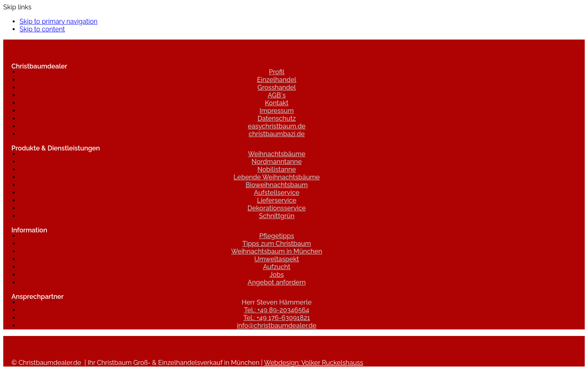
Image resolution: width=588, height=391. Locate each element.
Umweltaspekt (276, 259)
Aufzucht (276, 267)
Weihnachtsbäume (277, 154)
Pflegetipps (277, 236)
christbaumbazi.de (277, 134)
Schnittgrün (276, 216)
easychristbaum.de (277, 126)
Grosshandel (277, 87)
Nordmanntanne (277, 162)
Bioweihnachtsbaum (277, 185)
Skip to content (42, 29)
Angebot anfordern (277, 282)
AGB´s (277, 95)
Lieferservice (277, 200)
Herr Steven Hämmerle (277, 302)
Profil (277, 72)
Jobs (277, 275)
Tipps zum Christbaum (277, 244)
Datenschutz (277, 118)
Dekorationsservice (276, 208)
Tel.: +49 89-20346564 (277, 310)
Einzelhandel (277, 80)
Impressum (277, 111)
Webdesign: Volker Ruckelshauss (314, 363)
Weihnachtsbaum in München (277, 251)
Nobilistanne (277, 169)
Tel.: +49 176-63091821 (277, 318)
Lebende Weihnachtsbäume (277, 177)
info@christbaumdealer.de (276, 326)
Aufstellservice (276, 193)
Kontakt (277, 103)
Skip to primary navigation (59, 21)
